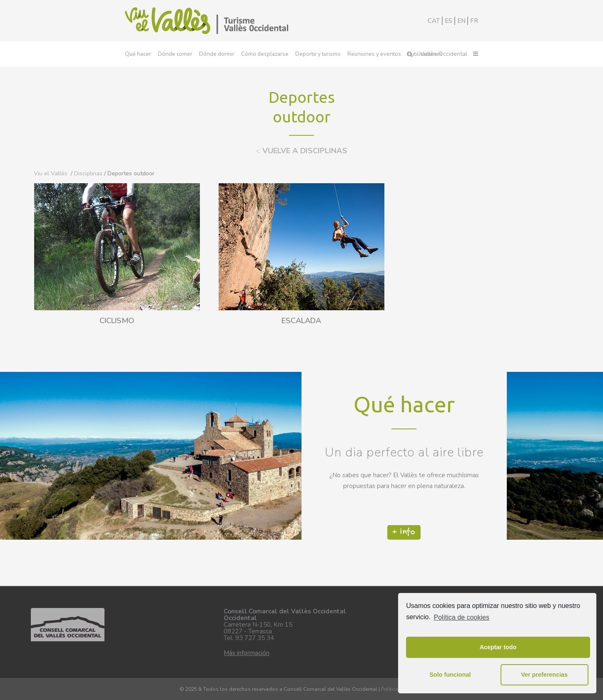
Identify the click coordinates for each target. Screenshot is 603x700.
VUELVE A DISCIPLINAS (301, 151)
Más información (247, 653)
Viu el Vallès (51, 173)
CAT (434, 21)
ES (449, 21)
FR (474, 21)
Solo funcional (450, 675)
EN (461, 21)
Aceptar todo (498, 647)
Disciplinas (88, 173)
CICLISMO (117, 321)
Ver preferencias (544, 675)
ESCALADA (301, 321)
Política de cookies (462, 617)
